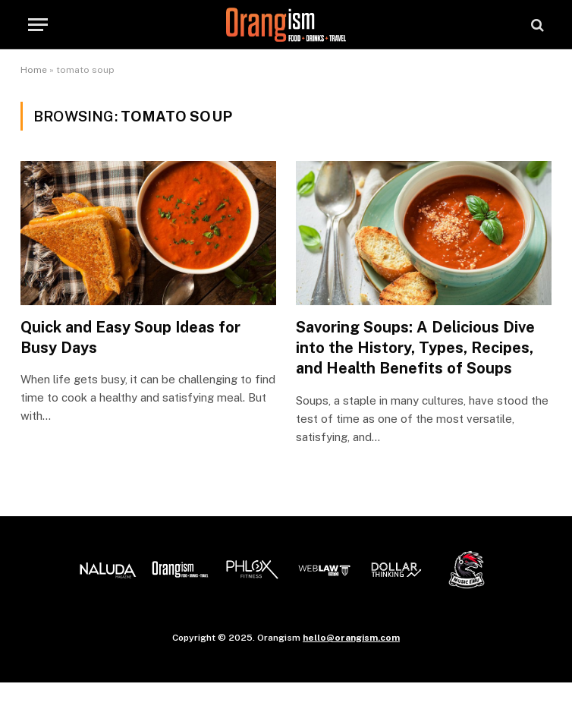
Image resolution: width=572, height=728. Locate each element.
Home (34, 70)
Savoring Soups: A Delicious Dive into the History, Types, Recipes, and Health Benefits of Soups (415, 348)
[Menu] (38, 25)
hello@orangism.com (351, 638)
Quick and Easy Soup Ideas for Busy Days (130, 337)
